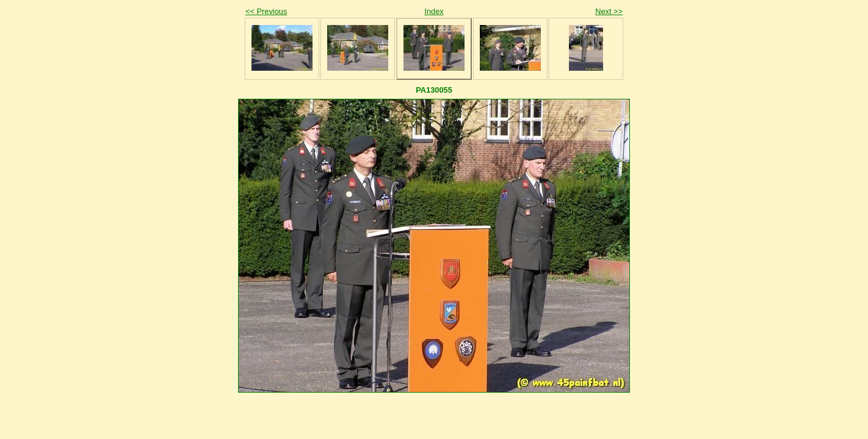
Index (434, 11)
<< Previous (266, 11)
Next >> (609, 11)
